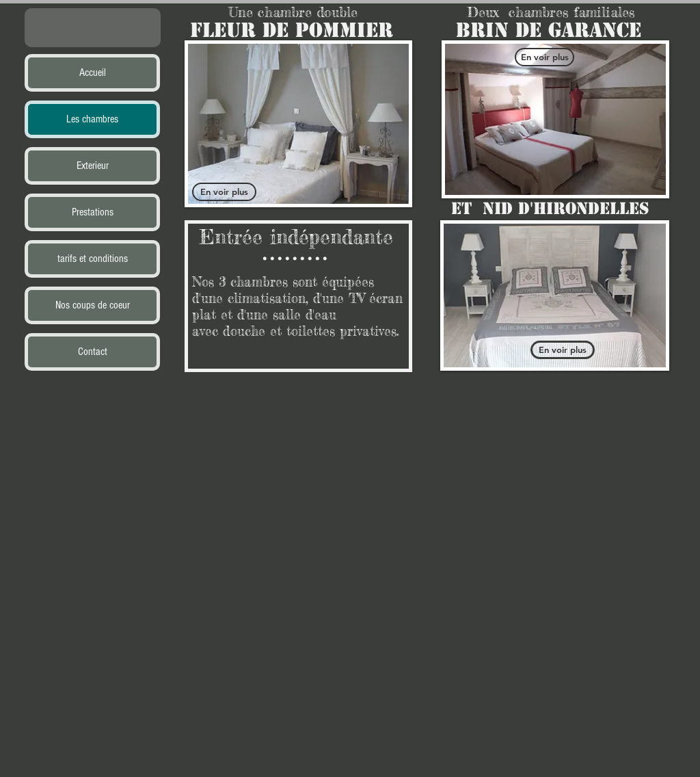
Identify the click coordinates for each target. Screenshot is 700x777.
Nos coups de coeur (93, 305)
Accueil (93, 73)
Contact (93, 352)
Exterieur (93, 166)
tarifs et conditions (93, 259)
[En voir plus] (224, 192)
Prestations (93, 212)
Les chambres (92, 119)
